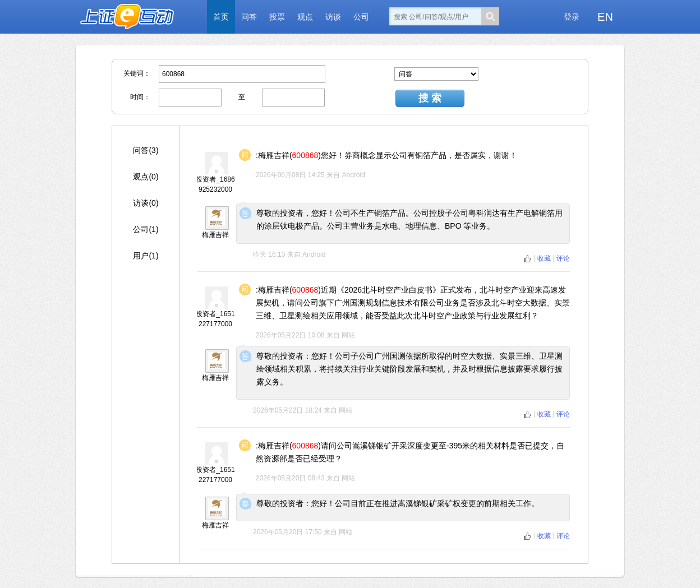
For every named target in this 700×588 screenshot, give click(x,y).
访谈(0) (146, 203)
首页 (221, 17)
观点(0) (146, 177)
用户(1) (146, 256)
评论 (563, 258)
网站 (348, 335)
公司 (361, 17)
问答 (249, 17)
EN (605, 17)
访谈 (333, 17)
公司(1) (146, 229)
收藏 (545, 258)
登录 (572, 17)
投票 (277, 17)
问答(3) (146, 150)
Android (353, 175)
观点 (305, 17)
